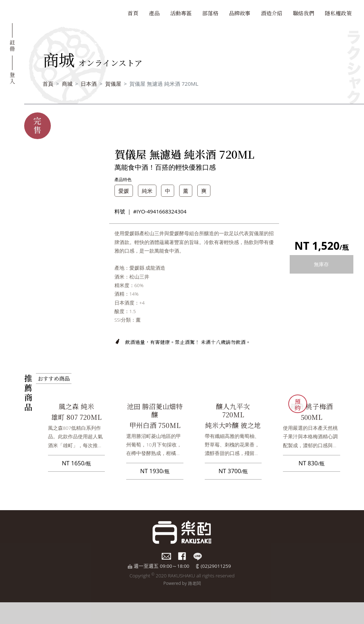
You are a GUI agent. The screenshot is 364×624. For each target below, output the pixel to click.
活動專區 (181, 13)
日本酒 (89, 84)
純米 (147, 191)
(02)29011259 (216, 566)
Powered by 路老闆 (182, 583)
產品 (154, 13)
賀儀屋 (113, 84)
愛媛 (124, 191)
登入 (12, 78)
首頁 (133, 13)
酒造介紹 (272, 13)
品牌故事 (240, 13)
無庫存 (321, 264)
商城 (67, 84)
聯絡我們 (304, 13)
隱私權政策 (338, 13)
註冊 (12, 45)
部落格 (210, 13)
